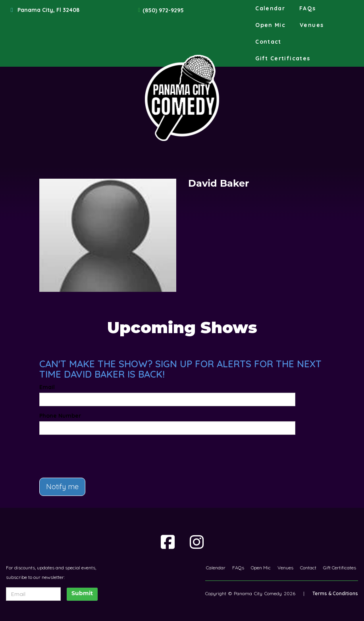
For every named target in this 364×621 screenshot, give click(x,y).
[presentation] (86, 453)
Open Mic (270, 25)
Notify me (62, 487)
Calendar (270, 8)
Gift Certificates (283, 58)
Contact (268, 42)
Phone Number (60, 416)
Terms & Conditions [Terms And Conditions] (335, 593)
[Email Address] (33, 594)
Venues (312, 25)
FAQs (307, 8)
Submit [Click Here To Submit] (82, 594)
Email (47, 387)
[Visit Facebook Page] (168, 542)
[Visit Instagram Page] (197, 542)
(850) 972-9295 (163, 10)
